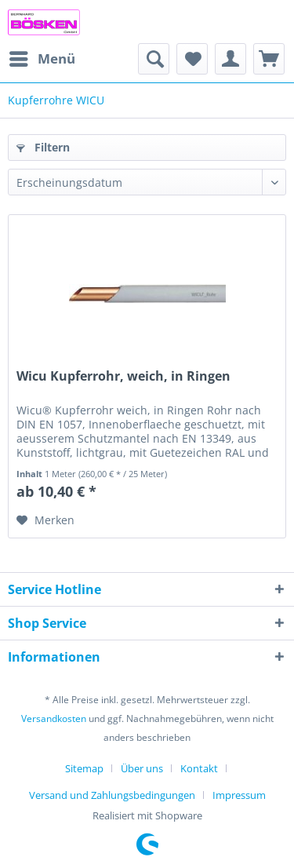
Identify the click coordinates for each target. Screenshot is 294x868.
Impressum (239, 795)
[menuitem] (42, 59)
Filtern (43, 147)
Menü (42, 57)
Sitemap (84, 768)
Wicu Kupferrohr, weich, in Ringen (123, 376)
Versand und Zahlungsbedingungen (112, 795)
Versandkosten (54, 718)
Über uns (142, 768)
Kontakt (199, 768)
